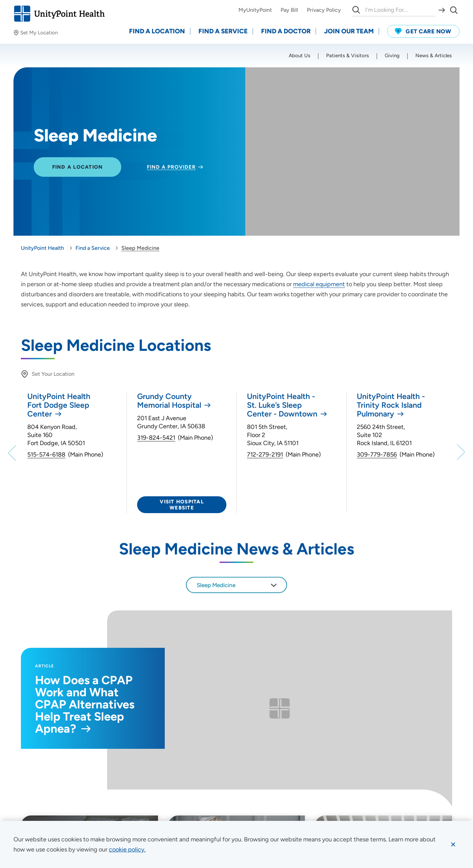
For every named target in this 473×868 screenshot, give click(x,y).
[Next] (460, 453)
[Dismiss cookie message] (453, 844)
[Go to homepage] (59, 14)
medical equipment (319, 284)
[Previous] (13, 453)
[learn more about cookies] (127, 849)
